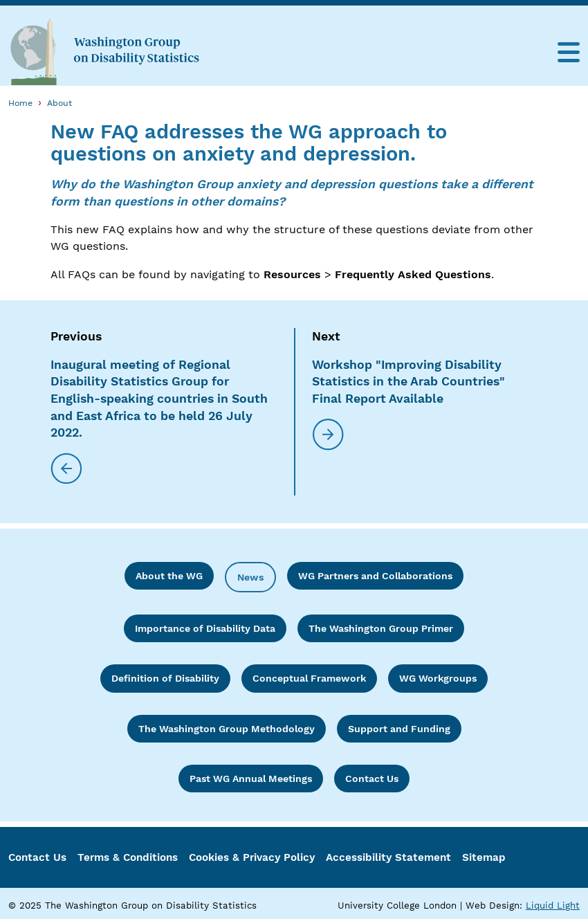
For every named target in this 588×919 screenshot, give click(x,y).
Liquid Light (553, 906)
